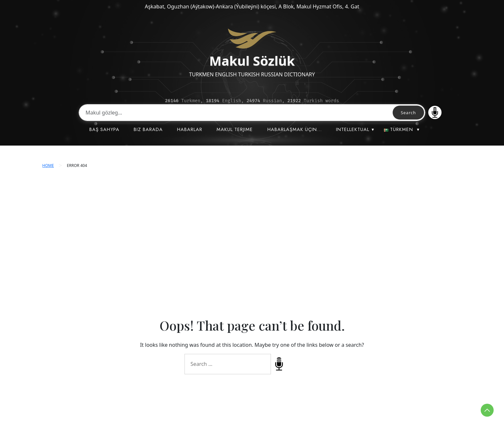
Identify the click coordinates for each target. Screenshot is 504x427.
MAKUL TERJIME (235, 129)
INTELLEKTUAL (353, 129)
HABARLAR (190, 129)
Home (48, 165)
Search (408, 113)
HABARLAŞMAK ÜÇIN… (295, 129)
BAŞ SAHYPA (104, 129)
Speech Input (435, 112)
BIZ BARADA (148, 129)
